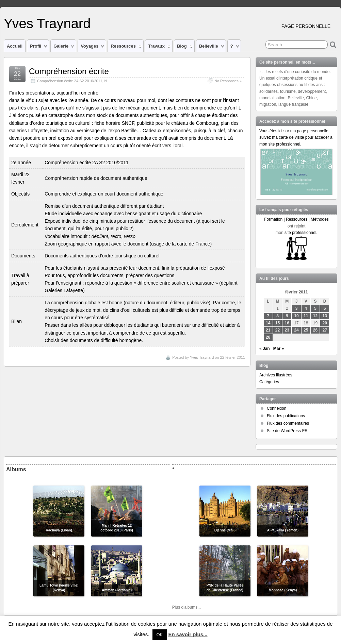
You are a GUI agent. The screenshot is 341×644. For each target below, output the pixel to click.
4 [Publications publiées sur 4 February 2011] (306, 308)
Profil (38, 48)
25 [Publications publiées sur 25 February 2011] (306, 330)
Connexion (277, 408)
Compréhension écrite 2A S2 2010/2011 (70, 81)
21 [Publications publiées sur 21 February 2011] (268, 330)
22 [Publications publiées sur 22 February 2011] (278, 330)
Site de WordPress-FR (287, 431)
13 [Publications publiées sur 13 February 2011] (325, 316)
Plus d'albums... (186, 607)
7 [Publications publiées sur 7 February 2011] (268, 316)
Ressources (126, 48)
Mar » (279, 349)
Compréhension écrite (69, 71)
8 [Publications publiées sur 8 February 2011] (278, 316)
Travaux (159, 48)
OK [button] (160, 635)
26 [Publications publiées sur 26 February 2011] (315, 330)
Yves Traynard (47, 23)
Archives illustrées (276, 375)
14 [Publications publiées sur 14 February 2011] (268, 323)
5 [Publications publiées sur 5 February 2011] (315, 308)
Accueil (15, 46)
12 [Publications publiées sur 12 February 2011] (315, 316)
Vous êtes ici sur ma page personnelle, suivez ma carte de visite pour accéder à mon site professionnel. (296, 137)
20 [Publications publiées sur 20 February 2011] (325, 323)
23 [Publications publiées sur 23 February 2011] (287, 330)
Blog (185, 48)
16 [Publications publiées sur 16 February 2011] (287, 323)
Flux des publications (286, 416)
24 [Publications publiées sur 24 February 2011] (296, 330)
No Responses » (228, 81)
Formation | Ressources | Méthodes (296, 219)
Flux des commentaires (288, 423)
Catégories (269, 382)
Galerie (64, 48)
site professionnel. (301, 233)
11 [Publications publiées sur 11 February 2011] (306, 316)
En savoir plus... (188, 634)
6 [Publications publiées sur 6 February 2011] (325, 308)
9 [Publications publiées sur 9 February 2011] (287, 316)
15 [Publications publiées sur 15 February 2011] (278, 323)
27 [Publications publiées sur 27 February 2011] (325, 330)
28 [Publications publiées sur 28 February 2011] (268, 337)
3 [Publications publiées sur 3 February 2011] (297, 308)
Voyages (92, 48)
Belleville (212, 48)
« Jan (265, 349)
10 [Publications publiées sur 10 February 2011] (296, 316)
